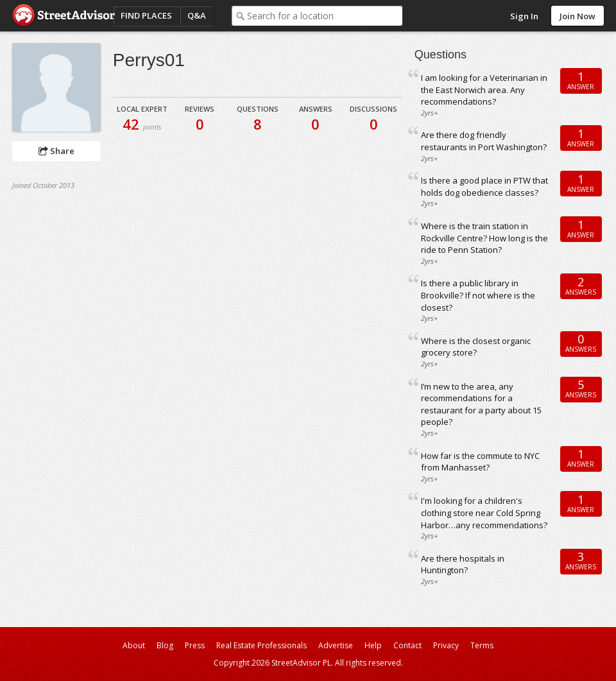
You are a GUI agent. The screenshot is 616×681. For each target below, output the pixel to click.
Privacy (446, 645)
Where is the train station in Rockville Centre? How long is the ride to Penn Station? (484, 238)
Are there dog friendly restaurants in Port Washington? (484, 141)
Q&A (197, 15)
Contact (407, 645)
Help (373, 645)
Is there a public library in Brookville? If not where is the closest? (478, 295)
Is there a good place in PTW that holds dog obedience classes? (484, 186)
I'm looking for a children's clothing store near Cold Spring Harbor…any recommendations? (484, 513)
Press (195, 645)
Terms (482, 645)
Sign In (524, 16)
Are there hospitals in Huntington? (463, 565)
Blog (165, 645)
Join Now (577, 16)
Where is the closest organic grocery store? (476, 347)
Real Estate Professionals (261, 645)
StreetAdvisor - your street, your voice (64, 16)
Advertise (336, 645)
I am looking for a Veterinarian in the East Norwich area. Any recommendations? (484, 90)
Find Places (146, 15)
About (134, 645)
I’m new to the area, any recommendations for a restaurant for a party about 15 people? (481, 404)
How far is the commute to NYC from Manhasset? (480, 462)
